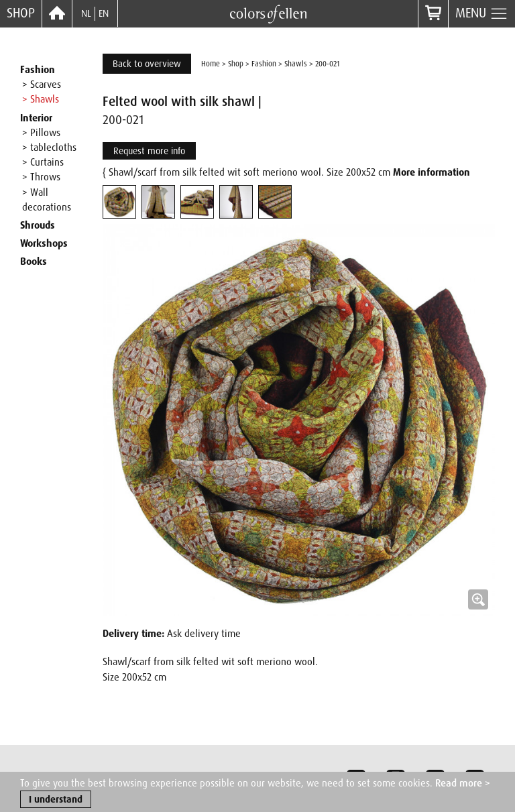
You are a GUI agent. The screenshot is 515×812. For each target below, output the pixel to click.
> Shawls (41, 99)
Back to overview (147, 64)
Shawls (296, 64)
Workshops (44, 243)
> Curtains (43, 162)
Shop (21, 13)
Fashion (38, 70)
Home (211, 64)
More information (432, 172)
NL (86, 13)
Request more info (149, 151)
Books (34, 262)
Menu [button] (482, 14)
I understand (56, 800)
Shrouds (38, 225)
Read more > (463, 784)
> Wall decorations (47, 200)
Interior (36, 118)
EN (104, 13)
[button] (299, 420)
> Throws (41, 177)
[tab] (119, 202)
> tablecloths (49, 148)
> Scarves (42, 84)
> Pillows (41, 133)
